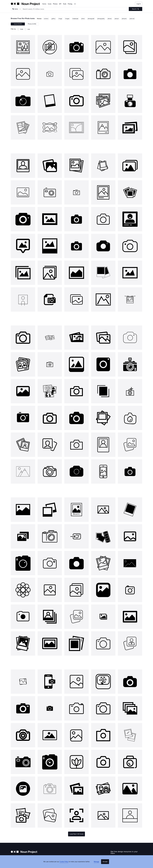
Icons (50, 4)
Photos (55, 4)
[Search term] (75, 9)
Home (44, 4)
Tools (65, 4)
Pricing (70, 4)
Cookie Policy (66, 865)
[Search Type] (16, 9)
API (60, 4)
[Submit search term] (136, 9)
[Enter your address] (121, 856)
